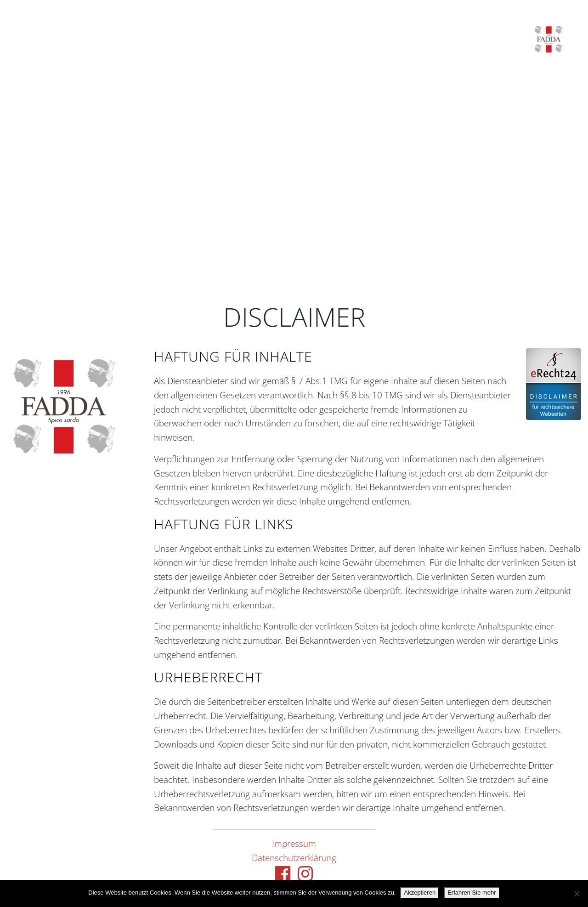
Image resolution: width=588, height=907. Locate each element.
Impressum (294, 843)
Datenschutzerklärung (294, 858)
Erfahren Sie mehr (472, 893)
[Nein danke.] (577, 894)
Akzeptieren (420, 893)
